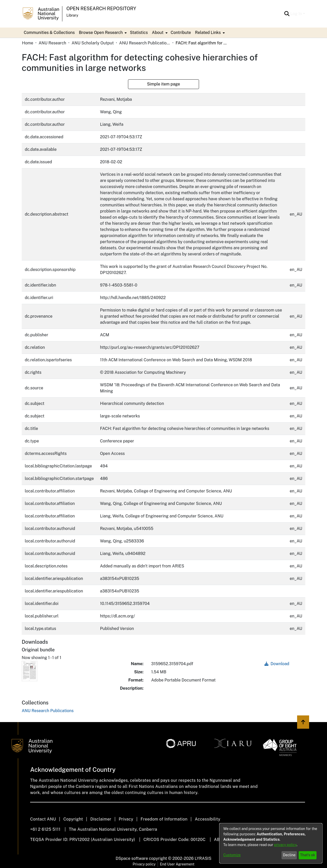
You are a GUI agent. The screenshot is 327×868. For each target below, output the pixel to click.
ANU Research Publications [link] (145, 43)
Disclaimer (101, 819)
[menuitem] (102, 33)
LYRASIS (203, 858)
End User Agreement (177, 864)
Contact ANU (43, 819)
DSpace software (132, 858)
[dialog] (271, 843)
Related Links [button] (208, 33)
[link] (48, 711)
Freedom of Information (164, 819)
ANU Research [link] (52, 43)
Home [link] (28, 43)
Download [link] (277, 664)
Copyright (73, 819)
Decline (289, 855)
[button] (287, 14)
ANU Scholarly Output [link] (93, 43)
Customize (232, 855)
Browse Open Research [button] (101, 33)
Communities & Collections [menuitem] (49, 33)
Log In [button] (297, 14)
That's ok (308, 855)
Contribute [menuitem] (181, 33)
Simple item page (163, 84)
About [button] (158, 33)
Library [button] (72, 15)
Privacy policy (144, 864)
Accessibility (207, 819)
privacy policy (285, 845)
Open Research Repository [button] (101, 9)
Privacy (126, 819)
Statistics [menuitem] (139, 33)
